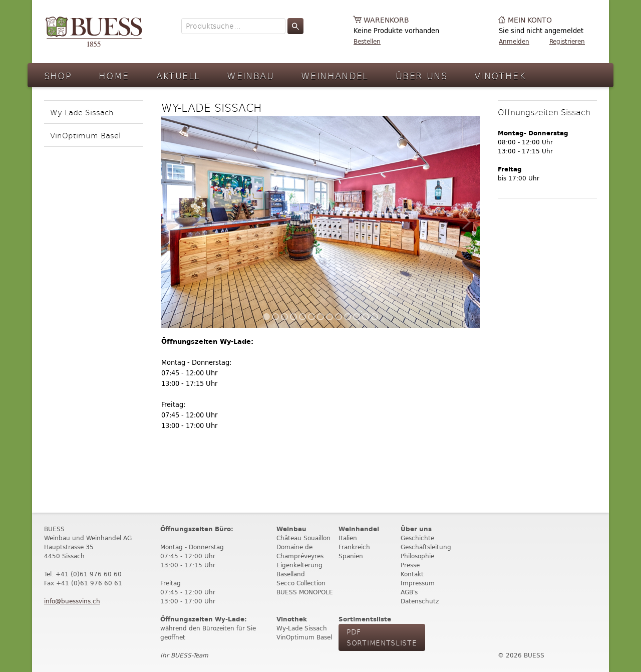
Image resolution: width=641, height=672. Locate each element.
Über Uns (421, 75)
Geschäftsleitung (426, 547)
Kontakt (412, 574)
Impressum (418, 583)
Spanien (351, 556)
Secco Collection (301, 583)
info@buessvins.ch (72, 601)
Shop (58, 75)
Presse (410, 565)
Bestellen (367, 41)
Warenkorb (386, 20)
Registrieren (567, 41)
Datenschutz (420, 601)
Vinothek (500, 75)
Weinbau (250, 75)
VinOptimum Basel (85, 135)
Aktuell (178, 75)
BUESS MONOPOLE (305, 592)
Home (114, 75)
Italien (348, 538)
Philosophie (417, 556)
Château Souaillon (303, 538)
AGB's (409, 592)
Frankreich (354, 547)
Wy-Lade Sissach (82, 112)
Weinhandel (335, 75)
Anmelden (514, 41)
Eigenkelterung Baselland (299, 570)
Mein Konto (530, 20)
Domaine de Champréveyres (300, 551)
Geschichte (417, 538)
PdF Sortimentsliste (382, 637)
